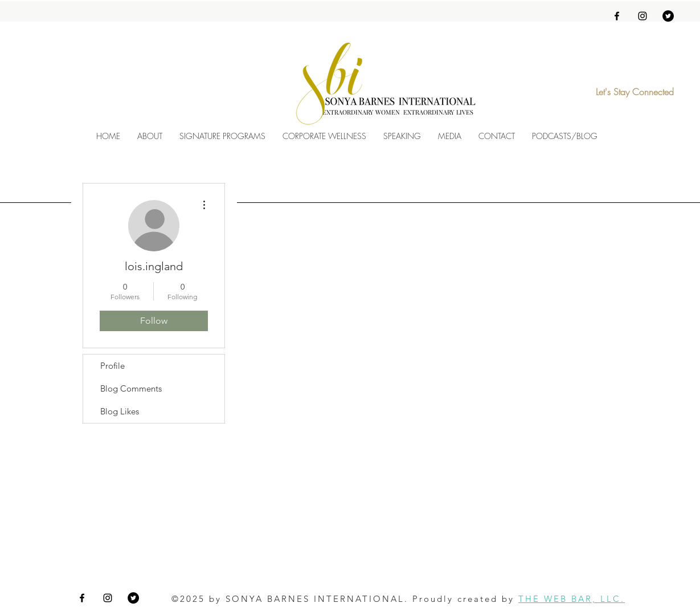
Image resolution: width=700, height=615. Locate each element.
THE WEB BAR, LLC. (572, 599)
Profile (112, 366)
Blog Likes (120, 411)
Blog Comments (131, 388)
